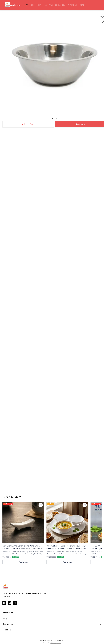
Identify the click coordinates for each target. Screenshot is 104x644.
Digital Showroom (56, 643)
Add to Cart (28, 124)
